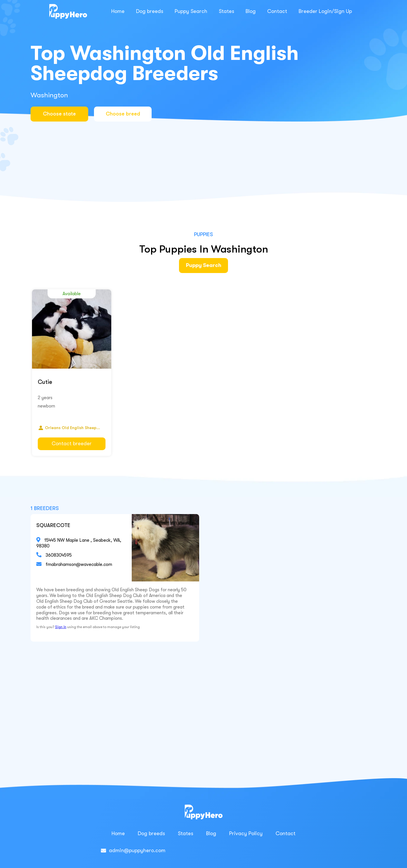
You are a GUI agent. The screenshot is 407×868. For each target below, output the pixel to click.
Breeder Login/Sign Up (325, 11)
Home (118, 11)
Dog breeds (150, 11)
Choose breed (123, 114)
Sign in (61, 627)
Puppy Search (191, 11)
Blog (251, 11)
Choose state (59, 114)
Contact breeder (72, 444)
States (226, 11)
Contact (277, 11)
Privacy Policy (246, 833)
